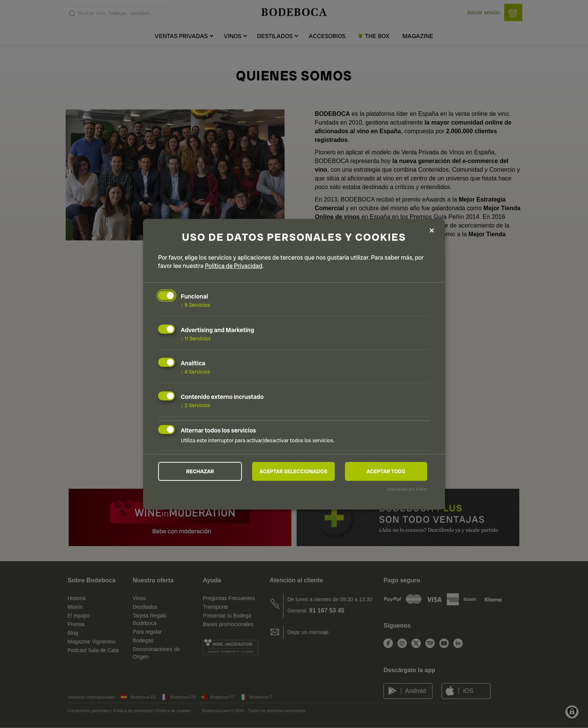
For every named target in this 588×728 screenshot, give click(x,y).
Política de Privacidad (234, 266)
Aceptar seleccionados (294, 471)
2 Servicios (195, 405)
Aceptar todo (386, 471)
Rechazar (200, 471)
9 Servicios (195, 305)
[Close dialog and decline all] (432, 231)
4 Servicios (195, 372)
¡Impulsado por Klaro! (407, 489)
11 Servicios (196, 338)
